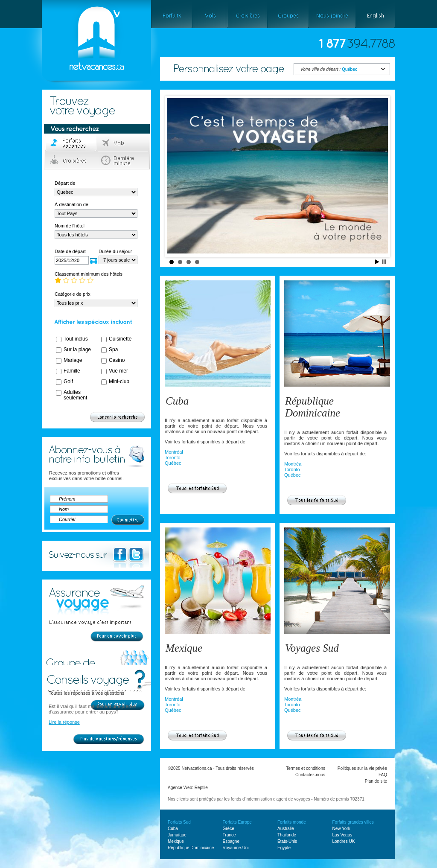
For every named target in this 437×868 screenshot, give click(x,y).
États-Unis (287, 841)
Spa (113, 350)
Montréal (174, 452)
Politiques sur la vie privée (362, 768)
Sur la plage (77, 350)
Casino (117, 360)
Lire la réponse (64, 722)
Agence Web (180, 788)
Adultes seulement (75, 395)
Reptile (201, 788)
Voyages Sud (312, 648)
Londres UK (344, 841)
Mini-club (119, 382)
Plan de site (376, 781)
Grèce (229, 829)
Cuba (177, 401)
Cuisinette (120, 339)
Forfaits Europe (237, 822)
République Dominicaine (313, 407)
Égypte (284, 848)
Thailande (287, 835)
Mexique (184, 648)
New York (341, 829)
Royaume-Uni (236, 848)
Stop (384, 262)
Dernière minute (123, 160)
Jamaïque (177, 835)
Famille (72, 371)
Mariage (73, 360)
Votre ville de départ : (329, 69)
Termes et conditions (306, 768)
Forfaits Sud (179, 822)
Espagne (231, 841)
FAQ (383, 775)
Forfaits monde (292, 822)
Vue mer (118, 371)
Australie (286, 829)
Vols (123, 143)
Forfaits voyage (71, 143)
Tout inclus (76, 339)
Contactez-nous (310, 775)
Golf (68, 382)
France (229, 835)
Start (377, 262)
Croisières (71, 160)
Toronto (173, 457)
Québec (173, 463)
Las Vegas (342, 835)
